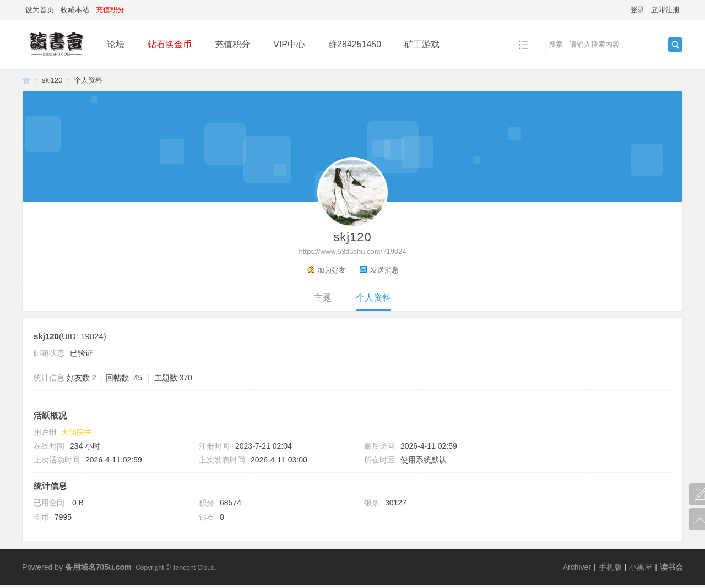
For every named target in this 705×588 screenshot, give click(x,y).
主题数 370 (173, 378)
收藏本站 (75, 10)
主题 (323, 298)
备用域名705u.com (98, 567)
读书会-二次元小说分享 (26, 80)
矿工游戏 (422, 44)
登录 (637, 10)
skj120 (52, 80)
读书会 (671, 567)
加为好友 (332, 270)
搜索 (556, 44)
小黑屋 (641, 567)
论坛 (116, 44)
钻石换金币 (170, 44)
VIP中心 (289, 44)
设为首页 (40, 10)
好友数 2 (82, 378)
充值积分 (232, 44)
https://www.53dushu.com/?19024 (352, 251)
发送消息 (384, 270)
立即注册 (665, 10)
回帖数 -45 (124, 378)
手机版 (610, 567)
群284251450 (355, 44)
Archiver (577, 567)
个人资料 (373, 298)
